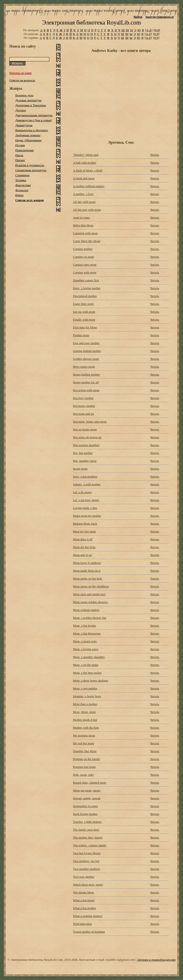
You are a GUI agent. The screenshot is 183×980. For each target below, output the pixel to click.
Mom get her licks (84, 547)
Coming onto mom (85, 265)
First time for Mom (85, 327)
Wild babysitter (82, 924)
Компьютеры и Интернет (32, 130)
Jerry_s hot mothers (85, 476)
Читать (155, 155)
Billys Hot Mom (83, 225)
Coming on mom (83, 257)
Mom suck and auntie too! (89, 594)
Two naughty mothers (86, 869)
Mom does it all (83, 539)
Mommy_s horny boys (87, 696)
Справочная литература (31, 170)
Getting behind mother (87, 351)
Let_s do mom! (82, 492)
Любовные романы (28, 135)
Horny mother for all (86, 382)
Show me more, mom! (87, 790)
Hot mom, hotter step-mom (90, 422)
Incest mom (80, 469)
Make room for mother (87, 516)
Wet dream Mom (83, 892)
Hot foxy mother (83, 398)
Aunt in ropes (81, 217)
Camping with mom (85, 233)
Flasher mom (81, 335)
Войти (138, 17)
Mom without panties (86, 610)
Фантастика (23, 185)
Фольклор (22, 190)
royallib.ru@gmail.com (120, 960)
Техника (21, 180)
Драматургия (24, 125)
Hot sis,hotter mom (85, 429)
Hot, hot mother (83, 453)
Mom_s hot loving (84, 626)
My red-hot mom (84, 743)
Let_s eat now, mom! (86, 500)
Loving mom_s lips (85, 508)
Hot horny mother (84, 406)
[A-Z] (149, 30)
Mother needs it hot (85, 720)
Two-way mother (84, 877)
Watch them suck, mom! (88, 885)
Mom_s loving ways (86, 649)
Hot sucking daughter (86, 445)
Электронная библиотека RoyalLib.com (91, 22)
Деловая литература (28, 100)
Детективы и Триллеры (30, 105)
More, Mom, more (84, 712)
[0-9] (157, 30)
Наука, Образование (28, 140)
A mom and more (84, 178)
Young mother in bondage (89, 932)
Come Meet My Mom (86, 241)
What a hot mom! (84, 900)
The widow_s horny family (90, 845)
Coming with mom (85, 272)
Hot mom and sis (83, 414)
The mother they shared (88, 837)
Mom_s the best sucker (87, 673)
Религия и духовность (30, 165)
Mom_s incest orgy (85, 641)
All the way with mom (87, 210)
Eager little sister (83, 304)
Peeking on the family (86, 759)
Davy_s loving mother (87, 288)
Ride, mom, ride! (84, 775)
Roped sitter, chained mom (90, 783)
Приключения (24, 150)
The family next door (86, 830)
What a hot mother (84, 908)
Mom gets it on (82, 555)
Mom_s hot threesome (87, 633)
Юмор (19, 195)
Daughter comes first (86, 280)
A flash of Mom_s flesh (88, 170)
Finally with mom (84, 319)
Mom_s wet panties (85, 688)
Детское (21, 110)
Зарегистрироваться (159, 17)
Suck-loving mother (85, 814)
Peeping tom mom (84, 767)
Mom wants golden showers (90, 602)
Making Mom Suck (85, 524)
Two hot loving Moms (87, 853)
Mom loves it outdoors (87, 563)
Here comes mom (84, 367)
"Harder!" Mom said (86, 155)
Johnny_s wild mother (87, 484)
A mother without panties (89, 186)
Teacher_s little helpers (87, 822)
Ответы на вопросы (22, 80)
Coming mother (83, 249)
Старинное (22, 175)
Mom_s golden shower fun (90, 618)
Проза (19, 155)
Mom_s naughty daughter (89, 657)
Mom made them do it (87, 571)
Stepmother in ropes (85, 806)
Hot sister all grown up (87, 437)
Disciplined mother (85, 296)
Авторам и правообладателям (156, 960)
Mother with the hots (86, 728)
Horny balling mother (86, 374)
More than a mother (85, 704)
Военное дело (24, 95)
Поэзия (20, 145)
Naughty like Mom (85, 751)
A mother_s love (83, 194)
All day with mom (84, 202)
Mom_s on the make (86, 665)
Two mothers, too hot (86, 861)
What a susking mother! (88, 916)
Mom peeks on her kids (87, 578)
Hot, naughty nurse (85, 461)
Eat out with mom (84, 312)
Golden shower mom (86, 359)
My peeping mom (84, 735)
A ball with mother (85, 163)
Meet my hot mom (84, 531)
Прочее (20, 160)
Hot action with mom (86, 390)
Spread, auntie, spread (87, 798)
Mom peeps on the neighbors (91, 586)
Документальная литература (34, 115)
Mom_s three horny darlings (91, 680)
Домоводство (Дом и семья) (33, 120)
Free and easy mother (86, 343)
